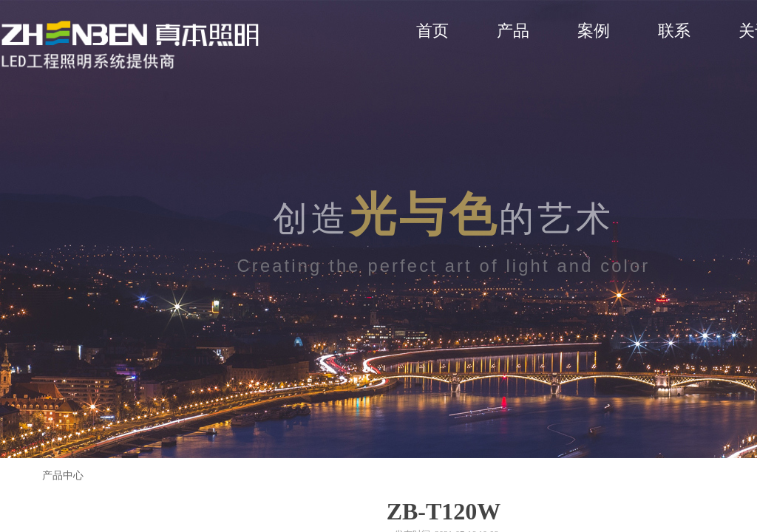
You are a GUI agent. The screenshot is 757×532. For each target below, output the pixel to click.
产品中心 (63, 475)
